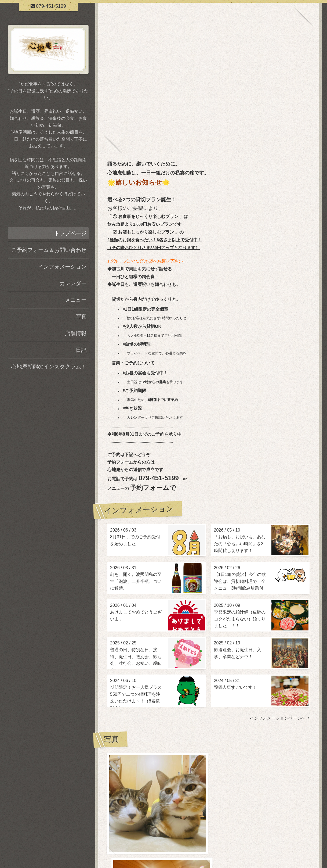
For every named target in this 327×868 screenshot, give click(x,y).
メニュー (76, 300)
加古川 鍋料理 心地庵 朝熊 (209, 840)
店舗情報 (76, 333)
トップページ (70, 233)
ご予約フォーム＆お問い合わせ (49, 250)
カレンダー (73, 283)
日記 (81, 350)
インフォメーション (62, 267)
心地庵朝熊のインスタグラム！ (49, 367)
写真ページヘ (295, 794)
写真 (81, 317)
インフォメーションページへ (280, 718)
